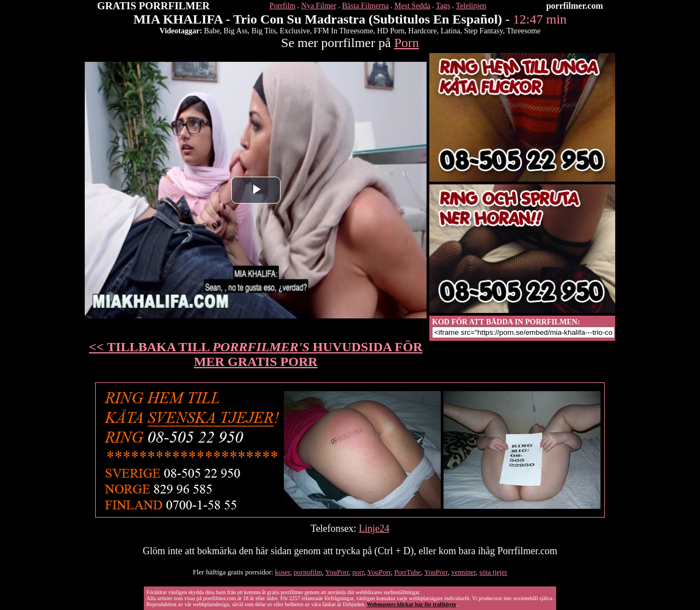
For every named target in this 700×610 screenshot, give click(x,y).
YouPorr (337, 572)
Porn (407, 43)
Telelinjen (471, 6)
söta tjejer (494, 572)
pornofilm (308, 572)
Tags (443, 6)
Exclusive (295, 31)
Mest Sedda (412, 6)
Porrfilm (282, 6)
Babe (212, 31)
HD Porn (390, 31)
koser (283, 572)
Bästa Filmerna (365, 6)
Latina (451, 31)
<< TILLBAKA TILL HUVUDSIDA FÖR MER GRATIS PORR (256, 354)
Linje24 (374, 528)
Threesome (523, 31)
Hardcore (423, 31)
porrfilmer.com (575, 6)
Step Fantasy (483, 31)
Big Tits (264, 31)
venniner (463, 572)
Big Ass (236, 31)
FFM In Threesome (344, 31)
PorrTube (408, 572)
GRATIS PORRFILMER (154, 6)
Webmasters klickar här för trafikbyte (412, 604)
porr (358, 572)
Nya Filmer (319, 6)
